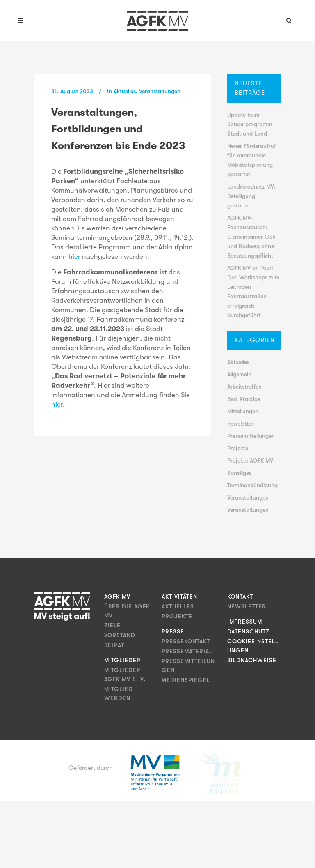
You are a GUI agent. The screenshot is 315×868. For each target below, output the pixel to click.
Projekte (238, 448)
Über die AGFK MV (127, 611)
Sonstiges (239, 473)
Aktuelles (125, 91)
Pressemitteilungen (251, 436)
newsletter (240, 424)
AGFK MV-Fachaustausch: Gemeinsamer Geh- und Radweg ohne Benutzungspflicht (253, 237)
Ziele (112, 625)
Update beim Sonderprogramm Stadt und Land (250, 124)
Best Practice (244, 399)
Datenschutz (248, 631)
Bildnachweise (252, 660)
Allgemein (239, 374)
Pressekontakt (186, 641)
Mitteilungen (243, 411)
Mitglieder (122, 660)
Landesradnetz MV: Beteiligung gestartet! (251, 196)
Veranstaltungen (160, 91)
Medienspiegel (186, 680)
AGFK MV (117, 596)
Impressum (245, 622)
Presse (173, 631)
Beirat (114, 645)
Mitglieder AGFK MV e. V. (125, 675)
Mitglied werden (119, 693)
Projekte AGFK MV (250, 460)
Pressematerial (187, 651)
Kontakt (240, 596)
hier (75, 257)
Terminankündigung (252, 485)
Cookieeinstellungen (253, 646)
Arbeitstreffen (244, 387)
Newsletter (247, 606)
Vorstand (120, 635)
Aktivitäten (179, 596)
